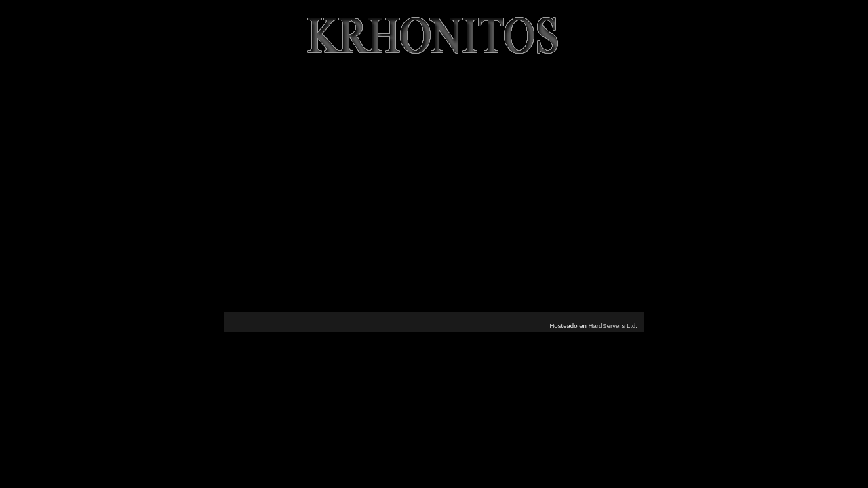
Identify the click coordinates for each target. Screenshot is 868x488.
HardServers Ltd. (613, 326)
